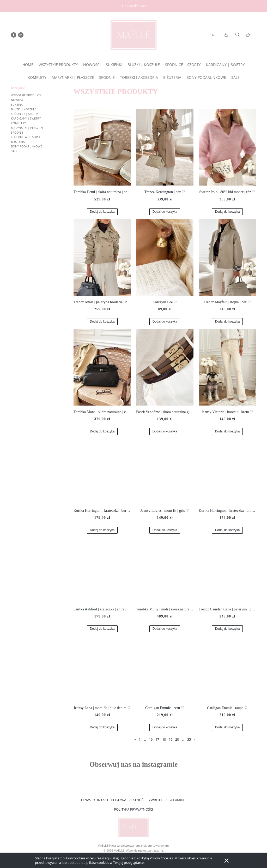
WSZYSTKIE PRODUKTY (26, 95)
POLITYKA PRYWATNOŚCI (133, 809)
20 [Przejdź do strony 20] (177, 739)
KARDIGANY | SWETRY (26, 118)
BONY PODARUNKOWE (26, 146)
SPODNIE (17, 132)
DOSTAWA (119, 800)
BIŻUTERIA (18, 142)
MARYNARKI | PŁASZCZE (27, 128)
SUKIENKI (17, 105)
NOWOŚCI (18, 100)
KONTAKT (101, 800)
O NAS (86, 800)
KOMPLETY (18, 123)
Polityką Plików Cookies (155, 858)
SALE (14, 151)
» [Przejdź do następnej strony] (195, 739)
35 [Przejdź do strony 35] (189, 739)
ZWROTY (156, 800)
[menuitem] (28, 65)
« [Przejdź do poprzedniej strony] (135, 739)
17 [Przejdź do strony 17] (157, 739)
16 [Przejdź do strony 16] (151, 739)
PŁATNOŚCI (138, 800)
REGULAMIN (174, 800)
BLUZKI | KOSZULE (24, 109)
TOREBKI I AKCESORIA (26, 137)
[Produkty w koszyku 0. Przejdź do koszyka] (249, 38)
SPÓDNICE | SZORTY (25, 114)
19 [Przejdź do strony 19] (171, 739)
